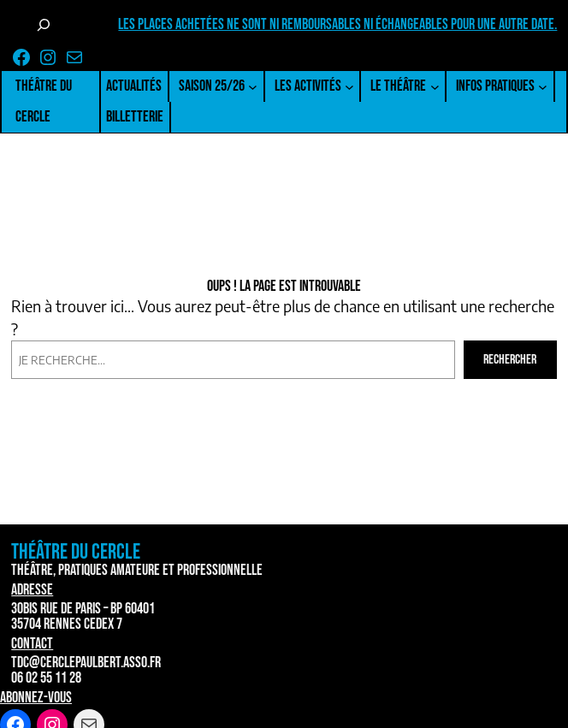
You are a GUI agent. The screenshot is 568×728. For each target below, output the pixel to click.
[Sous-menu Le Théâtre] (435, 87)
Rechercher (510, 360)
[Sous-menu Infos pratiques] (543, 87)
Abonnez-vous (36, 698)
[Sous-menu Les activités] (349, 87)
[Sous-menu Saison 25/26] (253, 87)
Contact (32, 644)
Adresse (32, 590)
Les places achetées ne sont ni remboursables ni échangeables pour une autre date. (337, 24)
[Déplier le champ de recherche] (44, 25)
